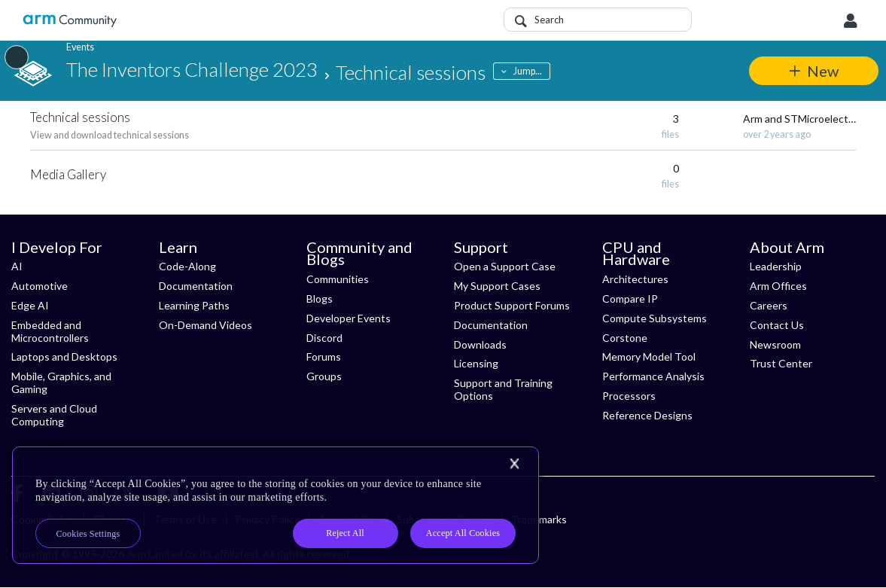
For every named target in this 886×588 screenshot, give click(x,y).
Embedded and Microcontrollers (50, 331)
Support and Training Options (503, 389)
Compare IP (630, 299)
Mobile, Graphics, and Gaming (61, 382)
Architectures (635, 279)
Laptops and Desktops (64, 356)
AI (17, 266)
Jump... (528, 71)
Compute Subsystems (655, 318)
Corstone (625, 338)
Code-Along (187, 266)
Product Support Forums (512, 305)
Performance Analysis (653, 376)
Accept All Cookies (463, 533)
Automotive (40, 286)
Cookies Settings (88, 534)
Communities (338, 279)
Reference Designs (647, 415)
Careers (769, 305)
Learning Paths (194, 305)
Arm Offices (778, 286)
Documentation (196, 286)
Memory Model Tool (649, 356)
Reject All (345, 533)
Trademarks (539, 519)
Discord (324, 338)
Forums (324, 356)
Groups (324, 376)
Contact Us (777, 325)
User (851, 21)
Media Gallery (68, 174)
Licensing (476, 363)
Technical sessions (80, 117)
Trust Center (781, 363)
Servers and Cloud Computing (54, 415)
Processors (629, 396)
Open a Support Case (505, 266)
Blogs (320, 299)
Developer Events (349, 318)
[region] (276, 505)
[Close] (514, 464)
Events (80, 47)
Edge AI (30, 305)
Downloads (480, 344)
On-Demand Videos (206, 325)
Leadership (776, 266)
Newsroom (775, 344)
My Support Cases (497, 286)
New (823, 71)
